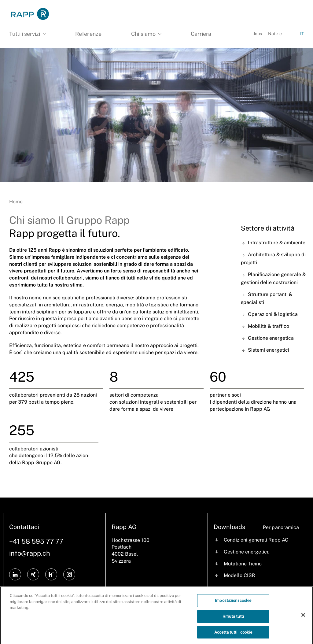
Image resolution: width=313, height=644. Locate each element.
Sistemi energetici (269, 350)
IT (302, 34)
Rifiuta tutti (233, 619)
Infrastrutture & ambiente (277, 243)
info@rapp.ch (30, 553)
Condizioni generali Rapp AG (256, 540)
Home (16, 202)
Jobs (258, 34)
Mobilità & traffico (269, 326)
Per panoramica (281, 527)
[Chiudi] (303, 617)
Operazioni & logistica (273, 314)
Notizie (275, 34)
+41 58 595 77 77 (36, 541)
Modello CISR (239, 575)
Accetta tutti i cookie (233, 635)
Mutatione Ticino (243, 564)
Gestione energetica (271, 338)
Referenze (88, 34)
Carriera (201, 34)
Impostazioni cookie (233, 603)
